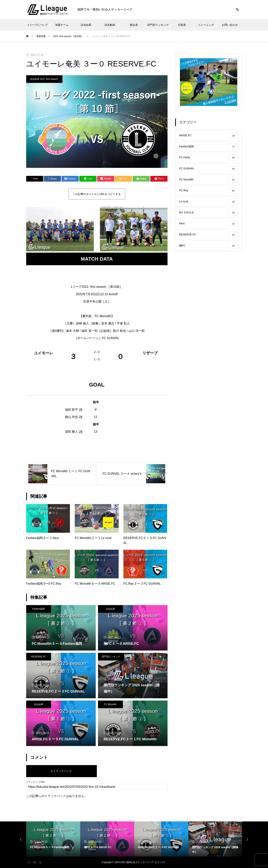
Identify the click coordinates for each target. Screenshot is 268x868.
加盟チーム (62, 25)
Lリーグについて (38, 25)
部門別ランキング (158, 25)
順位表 (134, 25)
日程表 (182, 25)
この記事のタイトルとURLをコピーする (97, 194)
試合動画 (110, 25)
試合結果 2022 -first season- (44, 79)
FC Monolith (110, 704)
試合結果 (86, 25)
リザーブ (150, 353)
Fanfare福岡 (38, 609)
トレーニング (206, 25)
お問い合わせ (230, 25)
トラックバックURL (36, 782)
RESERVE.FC (38, 657)
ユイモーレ (44, 353)
